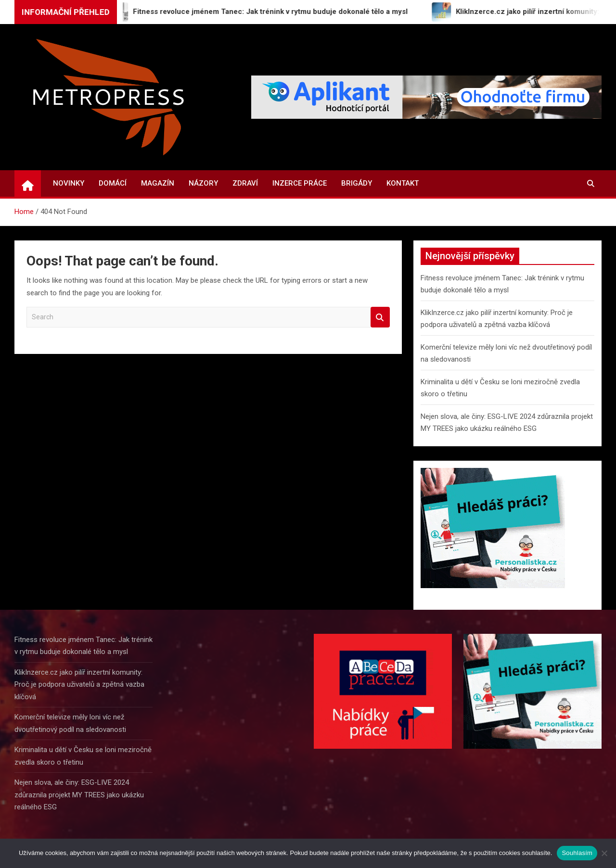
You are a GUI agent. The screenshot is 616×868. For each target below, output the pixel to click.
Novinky (69, 183)
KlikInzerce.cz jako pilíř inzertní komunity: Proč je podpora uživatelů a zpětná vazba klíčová (79, 685)
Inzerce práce (300, 183)
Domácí (113, 183)
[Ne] (604, 853)
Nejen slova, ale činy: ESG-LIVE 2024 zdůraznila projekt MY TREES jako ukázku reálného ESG (79, 795)
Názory (203, 183)
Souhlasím (577, 853)
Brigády (357, 183)
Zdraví (245, 183)
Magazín (158, 183)
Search (380, 317)
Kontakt (403, 183)
